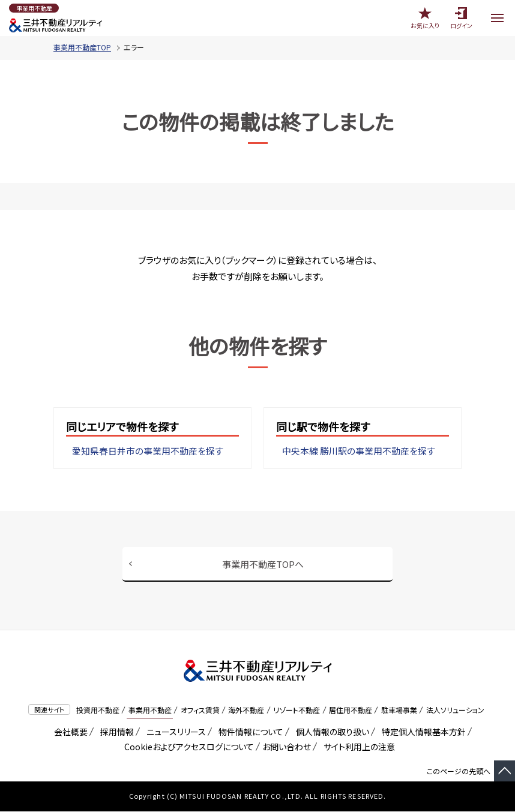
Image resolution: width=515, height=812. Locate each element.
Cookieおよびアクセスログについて (187, 747)
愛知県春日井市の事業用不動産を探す (148, 451)
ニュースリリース (174, 732)
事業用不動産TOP (82, 47)
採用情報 (115, 732)
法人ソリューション (455, 710)
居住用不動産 (351, 710)
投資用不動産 (98, 710)
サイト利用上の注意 (357, 747)
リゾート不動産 (297, 710)
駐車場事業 (399, 710)
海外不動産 (246, 710)
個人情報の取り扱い (330, 732)
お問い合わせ (287, 747)
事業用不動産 (150, 710)
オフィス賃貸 (200, 710)
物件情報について (249, 732)
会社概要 (69, 732)
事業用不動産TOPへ (263, 564)
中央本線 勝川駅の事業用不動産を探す (359, 451)
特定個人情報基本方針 (422, 732)
